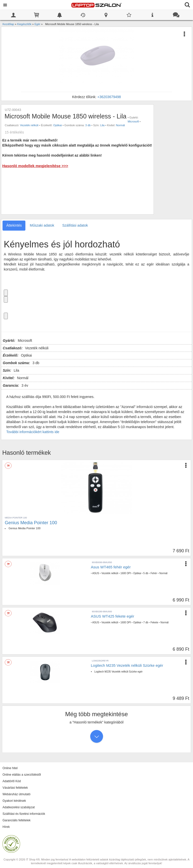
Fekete (154, 622)
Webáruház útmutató (16, 794)
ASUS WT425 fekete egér (113, 616)
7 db (146, 622)
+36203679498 (109, 97)
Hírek (6, 827)
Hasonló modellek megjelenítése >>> (35, 166)
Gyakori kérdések (14, 801)
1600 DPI (126, 573)
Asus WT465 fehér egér (111, 567)
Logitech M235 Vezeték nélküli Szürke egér (127, 665)
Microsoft (133, 121)
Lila (102, 125)
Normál (120, 125)
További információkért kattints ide (33, 432)
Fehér (154, 573)
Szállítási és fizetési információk (24, 814)
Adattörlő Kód (12, 781)
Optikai (58, 125)
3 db (88, 125)
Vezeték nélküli (29, 125)
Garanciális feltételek (16, 820)
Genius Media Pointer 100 (31, 523)
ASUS (96, 573)
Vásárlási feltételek (15, 788)
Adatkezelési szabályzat (19, 807)
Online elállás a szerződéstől (22, 775)
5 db (146, 573)
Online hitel (10, 768)
